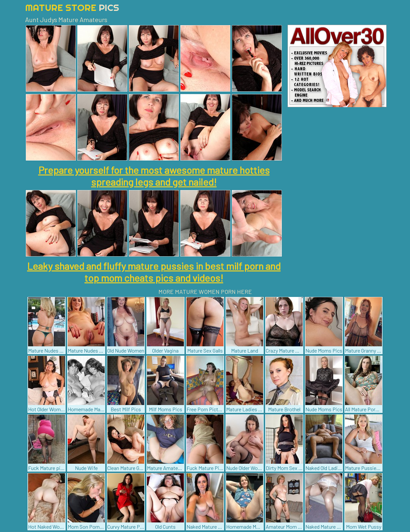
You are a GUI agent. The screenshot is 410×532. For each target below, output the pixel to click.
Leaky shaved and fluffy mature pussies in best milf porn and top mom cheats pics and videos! (154, 272)
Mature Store (72, 7)
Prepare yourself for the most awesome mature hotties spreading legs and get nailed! (154, 176)
